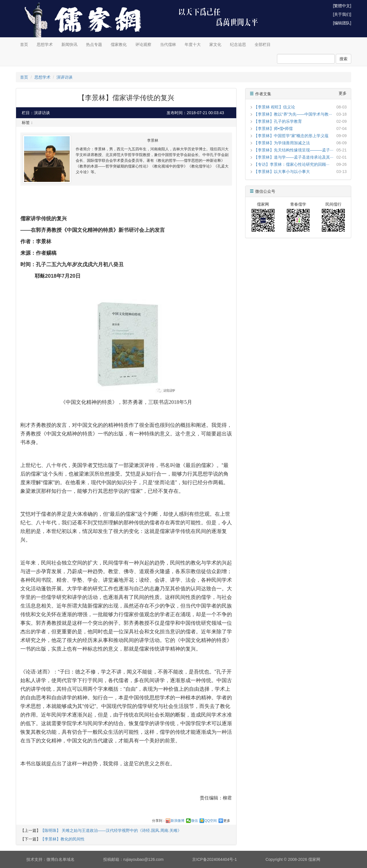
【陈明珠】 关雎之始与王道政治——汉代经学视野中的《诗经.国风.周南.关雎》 (111, 830)
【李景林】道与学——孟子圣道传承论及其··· (294, 157)
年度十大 (193, 44)
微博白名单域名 (60, 859)
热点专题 (94, 44)
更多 (227, 821)
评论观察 (143, 44)
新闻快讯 (69, 44)
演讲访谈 (65, 77)
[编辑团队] (342, 23)
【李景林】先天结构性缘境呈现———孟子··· (294, 150)
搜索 (343, 59)
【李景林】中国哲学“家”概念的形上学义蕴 (291, 136)
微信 (194, 821)
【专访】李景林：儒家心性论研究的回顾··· (292, 164)
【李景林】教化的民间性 (63, 839)
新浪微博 (177, 821)
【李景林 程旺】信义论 (274, 107)
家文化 (215, 44)
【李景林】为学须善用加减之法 (282, 143)
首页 (24, 44)
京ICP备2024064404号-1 (214, 859)
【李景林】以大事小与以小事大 (282, 172)
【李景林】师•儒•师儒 (273, 129)
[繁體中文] (342, 6)
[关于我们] (342, 14)
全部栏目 (263, 44)
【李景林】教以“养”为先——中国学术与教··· (293, 114)
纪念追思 (238, 44)
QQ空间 (211, 821)
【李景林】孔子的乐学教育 (278, 121)
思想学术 (45, 44)
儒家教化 (119, 44)
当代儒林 (168, 44)
